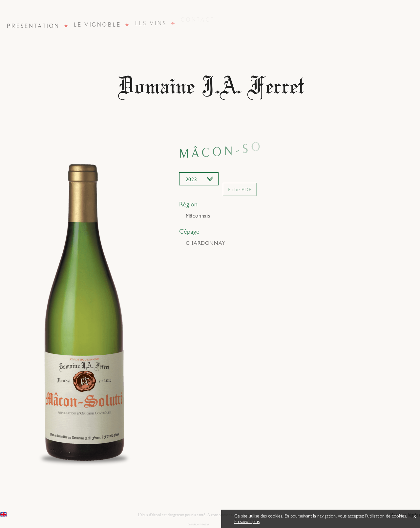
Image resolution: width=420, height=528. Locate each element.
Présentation (33, 25)
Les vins (151, 22)
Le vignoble (97, 24)
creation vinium (198, 524)
